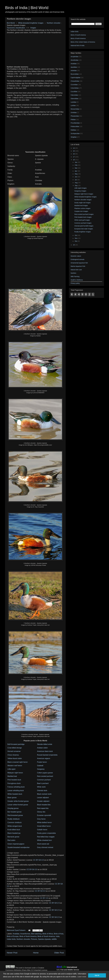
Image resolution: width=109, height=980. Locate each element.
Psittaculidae (75, 126)
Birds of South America (46, 936)
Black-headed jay (14, 833)
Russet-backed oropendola (47, 755)
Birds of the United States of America (83, 42)
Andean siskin (42, 748)
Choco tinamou (13, 755)
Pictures (34, 939)
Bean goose (12, 798)
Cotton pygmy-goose (45, 773)
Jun (76, 177)
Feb (76, 165)
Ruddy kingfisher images (83, 232)
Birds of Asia (59, 934)
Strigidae (74, 137)
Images (33, 28)
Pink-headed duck (14, 780)
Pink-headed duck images (83, 217)
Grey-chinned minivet (45, 847)
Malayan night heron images (84, 194)
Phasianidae (75, 116)
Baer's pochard (43, 783)
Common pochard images (83, 223)
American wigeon (44, 758)
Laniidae (74, 102)
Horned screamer (14, 751)
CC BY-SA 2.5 (54, 903)
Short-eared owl (43, 844)
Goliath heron (42, 830)
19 (74, 245)
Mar (76, 168)
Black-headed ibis (44, 805)
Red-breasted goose (15, 815)
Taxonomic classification (16, 28)
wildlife (54, 939)
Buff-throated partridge (16, 744)
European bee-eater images (84, 229)
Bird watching (36, 934)
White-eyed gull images (82, 220)
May (76, 174)
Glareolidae (75, 99)
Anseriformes (25, 934)
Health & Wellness (77, 280)
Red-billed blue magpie (46, 837)
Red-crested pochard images (84, 214)
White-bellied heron (44, 822)
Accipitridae (75, 57)
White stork (41, 787)
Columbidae (75, 88)
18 (74, 160)
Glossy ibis (41, 812)
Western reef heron (15, 766)
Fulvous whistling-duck (16, 787)
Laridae (73, 105)
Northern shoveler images (83, 200)
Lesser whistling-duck (16, 791)
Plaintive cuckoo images (82, 208)
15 (74, 151)
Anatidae (16, 934)
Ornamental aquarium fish (79, 263)
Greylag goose (13, 808)
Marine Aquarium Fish (78, 266)
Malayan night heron (15, 773)
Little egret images (80, 188)
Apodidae (74, 67)
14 (74, 148)
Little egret (11, 769)
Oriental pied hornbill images (84, 226)
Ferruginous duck (14, 783)
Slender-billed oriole (45, 744)
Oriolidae (74, 113)
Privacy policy (75, 283)
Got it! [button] (97, 975)
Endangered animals (77, 259)
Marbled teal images (81, 206)
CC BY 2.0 (44, 898)
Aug (76, 183)
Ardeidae (74, 71)
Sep (76, 185)
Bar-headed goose (14, 812)
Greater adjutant (43, 801)
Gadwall (40, 766)
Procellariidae (75, 123)
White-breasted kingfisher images (85, 197)
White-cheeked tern (44, 840)
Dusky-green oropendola (46, 833)
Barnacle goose (13, 837)
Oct (76, 235)
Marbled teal (12, 776)
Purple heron (42, 762)
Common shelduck (15, 822)
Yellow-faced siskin (15, 758)
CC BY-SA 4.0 (38, 860)
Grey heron (41, 819)
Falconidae (74, 95)
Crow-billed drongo (15, 748)
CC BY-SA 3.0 (32, 869)
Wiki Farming (75, 276)
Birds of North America (28, 936)
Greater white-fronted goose (18, 801)
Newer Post (12, 953)
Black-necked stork (44, 794)
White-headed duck (15, 794)
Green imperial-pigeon (16, 844)
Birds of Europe (13, 936)
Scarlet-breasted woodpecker (19, 847)
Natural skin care (76, 270)
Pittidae (73, 120)
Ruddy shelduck (14, 819)
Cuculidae (74, 92)
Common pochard (44, 780)
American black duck (45, 751)
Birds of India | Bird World (27, 8)
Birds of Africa (48, 934)
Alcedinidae (75, 60)
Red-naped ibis (43, 808)
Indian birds (11, 939)
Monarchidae (75, 109)
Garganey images (80, 191)
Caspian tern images (81, 211)
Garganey (41, 769)
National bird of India (77, 45)
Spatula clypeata (44, 939)
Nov (76, 238)
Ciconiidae (74, 85)
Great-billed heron (44, 826)
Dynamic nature (76, 256)
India (58, 936)
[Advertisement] (35, 49)
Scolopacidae (75, 134)
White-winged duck (15, 826)
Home (36, 953)
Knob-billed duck (14, 830)
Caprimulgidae (75, 78)
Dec (76, 241)
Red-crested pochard (45, 776)
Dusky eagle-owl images (82, 203)
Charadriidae (75, 81)
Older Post (59, 953)
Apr (76, 171)
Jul (76, 180)
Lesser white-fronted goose (18, 805)
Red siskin (11, 840)
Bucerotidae (75, 74)
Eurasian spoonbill (44, 815)
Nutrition (73, 273)
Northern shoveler (54, 23)
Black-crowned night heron (18, 762)
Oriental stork (42, 791)
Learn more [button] (82, 977)
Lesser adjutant (43, 798)
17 (74, 157)
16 (74, 154)
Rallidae (73, 130)
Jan (76, 162)
